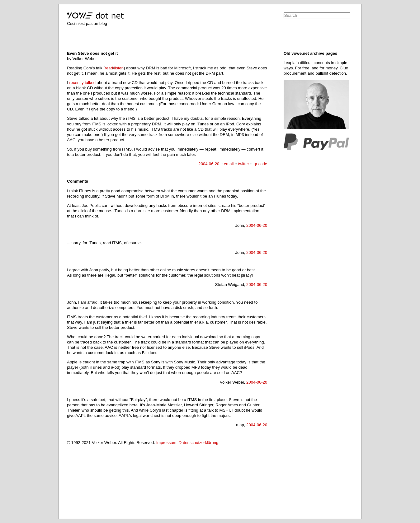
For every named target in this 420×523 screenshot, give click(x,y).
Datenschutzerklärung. (199, 443)
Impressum (166, 443)
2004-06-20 (209, 164)
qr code (260, 164)
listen (119, 68)
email (229, 164)
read (109, 68)
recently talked (83, 83)
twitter (244, 164)
